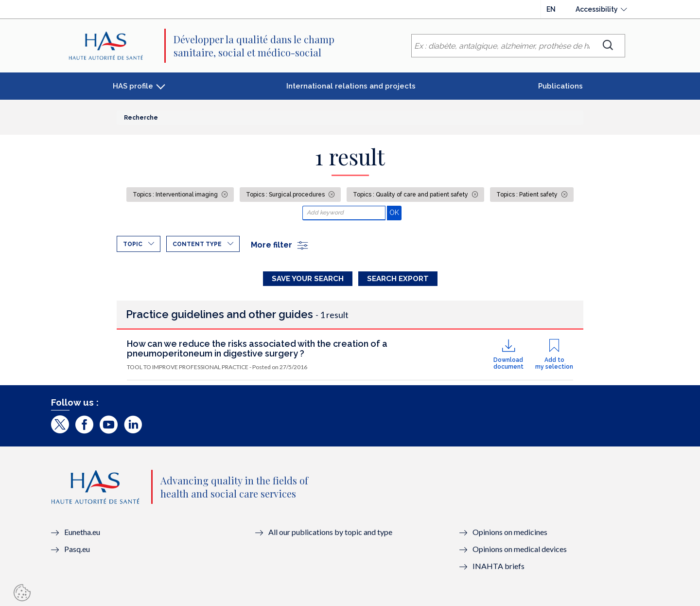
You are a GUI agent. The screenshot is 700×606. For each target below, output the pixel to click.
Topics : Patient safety (528, 195)
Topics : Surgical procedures (286, 195)
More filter (280, 245)
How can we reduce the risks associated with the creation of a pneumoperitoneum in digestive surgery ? (257, 348)
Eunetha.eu (82, 532)
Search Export (398, 279)
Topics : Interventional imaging (176, 195)
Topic (133, 244)
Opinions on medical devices (520, 549)
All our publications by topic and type (330, 532)
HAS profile (133, 86)
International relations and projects (351, 86)
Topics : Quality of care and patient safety (411, 195)
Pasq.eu (77, 549)
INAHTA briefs (499, 566)
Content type (197, 244)
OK (395, 212)
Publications (560, 86)
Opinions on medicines (510, 532)
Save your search (308, 279)
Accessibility (597, 9)
